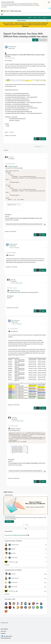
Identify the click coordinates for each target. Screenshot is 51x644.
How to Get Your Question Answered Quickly (15, 537)
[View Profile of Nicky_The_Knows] (12, 46)
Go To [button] (44, 17)
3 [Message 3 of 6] (10, 268)
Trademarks (3, 635)
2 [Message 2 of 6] (9, 233)
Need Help (11, 132)
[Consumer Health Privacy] (26, 640)
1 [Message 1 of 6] (9, 135)
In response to (14, 249)
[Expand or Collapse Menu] (2, 14)
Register (30, 17)
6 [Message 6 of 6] (12, 480)
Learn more (4, 7)
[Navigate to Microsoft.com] (5, 11)
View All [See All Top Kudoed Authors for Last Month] (7, 596)
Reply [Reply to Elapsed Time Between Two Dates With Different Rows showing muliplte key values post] (43, 139)
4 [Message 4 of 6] (11, 309)
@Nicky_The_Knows (13, 166)
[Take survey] (9, 523)
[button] (35, 40)
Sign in (35, 17)
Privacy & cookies (4, 631)
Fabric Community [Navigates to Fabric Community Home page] (16, 11)
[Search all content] (33, 21)
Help (40, 17)
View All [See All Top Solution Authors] (7, 567)
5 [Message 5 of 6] (12, 406)
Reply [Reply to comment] (43, 236)
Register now (26, 26)
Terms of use (3, 633)
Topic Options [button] (43, 40)
